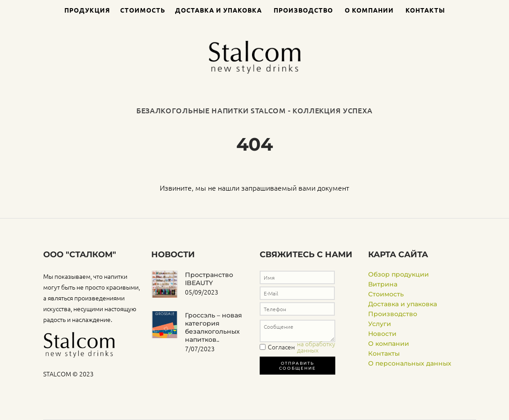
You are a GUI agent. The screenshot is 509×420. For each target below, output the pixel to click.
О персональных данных (410, 363)
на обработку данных (316, 347)
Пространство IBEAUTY (209, 279)
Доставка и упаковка (218, 10)
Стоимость (143, 10)
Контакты (425, 10)
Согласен (313, 347)
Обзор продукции (399, 274)
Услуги (380, 324)
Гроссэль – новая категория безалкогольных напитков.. (214, 327)
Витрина (383, 284)
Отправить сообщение (297, 366)
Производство (303, 10)
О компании (369, 10)
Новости (382, 334)
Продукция (87, 10)
